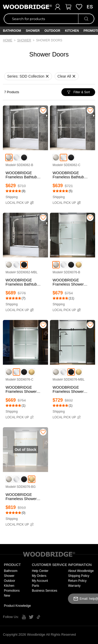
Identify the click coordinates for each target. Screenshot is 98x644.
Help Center (40, 571)
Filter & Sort (78, 92)
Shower (33, 31)
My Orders (39, 576)
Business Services (45, 591)
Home (8, 40)
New (7, 596)
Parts (36, 586)
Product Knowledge (17, 606)
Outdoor (52, 31)
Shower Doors (49, 40)
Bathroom (12, 31)
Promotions (12, 591)
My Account (40, 581)
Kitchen (72, 31)
